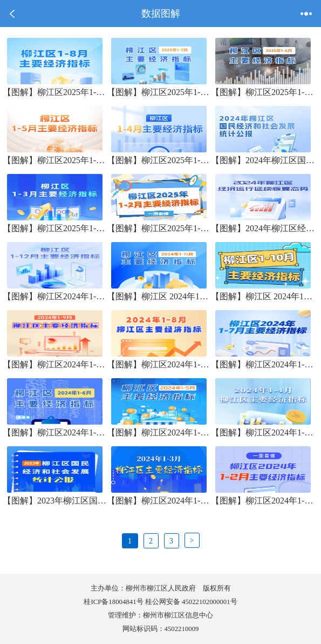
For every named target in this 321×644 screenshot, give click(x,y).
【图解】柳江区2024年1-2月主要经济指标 (263, 501)
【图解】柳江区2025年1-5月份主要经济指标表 (55, 160)
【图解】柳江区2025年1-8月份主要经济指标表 (55, 92)
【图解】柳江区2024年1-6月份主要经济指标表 (55, 432)
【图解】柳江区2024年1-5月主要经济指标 (159, 432)
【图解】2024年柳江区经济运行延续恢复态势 (263, 228)
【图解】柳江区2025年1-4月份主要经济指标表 (159, 160)
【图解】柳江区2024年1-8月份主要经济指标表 (159, 364)
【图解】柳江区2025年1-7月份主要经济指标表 (159, 92)
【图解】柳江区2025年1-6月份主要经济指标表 (263, 92)
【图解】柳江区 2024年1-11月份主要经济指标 (159, 296)
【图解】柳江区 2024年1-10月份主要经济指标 (263, 296)
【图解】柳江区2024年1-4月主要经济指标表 (263, 432)
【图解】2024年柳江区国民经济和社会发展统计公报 (263, 160)
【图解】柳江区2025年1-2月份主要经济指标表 (159, 228)
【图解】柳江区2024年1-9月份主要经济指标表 (55, 364)
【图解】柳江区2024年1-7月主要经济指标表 (263, 364)
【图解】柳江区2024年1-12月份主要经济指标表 (55, 296)
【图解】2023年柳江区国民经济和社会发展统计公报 (55, 501)
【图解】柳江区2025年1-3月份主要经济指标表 (55, 228)
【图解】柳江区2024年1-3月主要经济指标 (159, 501)
